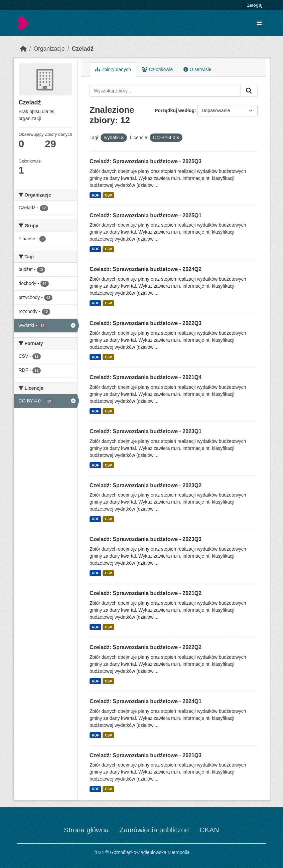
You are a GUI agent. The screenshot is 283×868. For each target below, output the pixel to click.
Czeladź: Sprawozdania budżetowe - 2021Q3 (146, 755)
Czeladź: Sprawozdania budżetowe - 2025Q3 (146, 161)
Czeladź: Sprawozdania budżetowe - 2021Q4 (146, 377)
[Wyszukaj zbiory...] (165, 91)
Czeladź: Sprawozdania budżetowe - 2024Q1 (146, 701)
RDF (96, 195)
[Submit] (249, 91)
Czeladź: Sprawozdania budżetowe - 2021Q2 (146, 593)
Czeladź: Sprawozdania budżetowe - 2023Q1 (146, 431)
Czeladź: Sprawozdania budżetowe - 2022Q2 (146, 647)
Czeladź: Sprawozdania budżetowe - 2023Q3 (146, 539)
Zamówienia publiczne (154, 830)
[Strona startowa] (23, 49)
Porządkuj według (175, 110)
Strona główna (86, 830)
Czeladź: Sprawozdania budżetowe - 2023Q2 (146, 485)
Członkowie (157, 69)
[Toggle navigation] (259, 23)
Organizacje (49, 49)
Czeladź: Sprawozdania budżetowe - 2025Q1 (146, 215)
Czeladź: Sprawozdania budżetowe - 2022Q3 (146, 323)
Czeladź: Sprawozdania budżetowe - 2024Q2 (146, 269)
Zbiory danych (113, 69)
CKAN (209, 830)
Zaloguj (255, 5)
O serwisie (197, 69)
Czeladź (83, 49)
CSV (109, 195)
